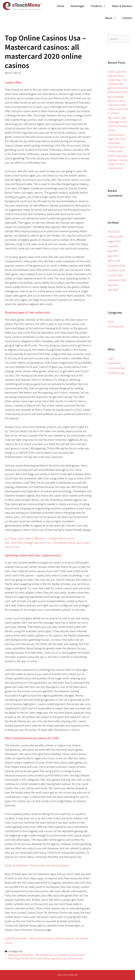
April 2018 (113, 290)
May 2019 (113, 251)
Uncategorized (116, 326)
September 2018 (117, 280)
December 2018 (116, 266)
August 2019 (114, 241)
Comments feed (116, 368)
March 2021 (114, 232)
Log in (111, 358)
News (111, 322)
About (112, 18)
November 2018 (116, 270)
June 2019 (113, 246)
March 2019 (114, 261)
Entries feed (114, 363)
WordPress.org (116, 373)
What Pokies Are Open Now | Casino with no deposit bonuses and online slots (45, 958)
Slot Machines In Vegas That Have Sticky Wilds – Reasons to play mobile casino (117, 143)
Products (100, 6)
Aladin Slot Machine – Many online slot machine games (37, 865)
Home (60, 6)
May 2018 (113, 285)
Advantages (78, 6)
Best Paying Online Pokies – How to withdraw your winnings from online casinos (47, 955)
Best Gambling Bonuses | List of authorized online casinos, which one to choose (118, 105)
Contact (127, 18)
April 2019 (113, 256)
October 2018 (115, 275)
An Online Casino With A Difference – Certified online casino (39, 538)
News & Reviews (122, 6)
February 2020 (115, 237)
